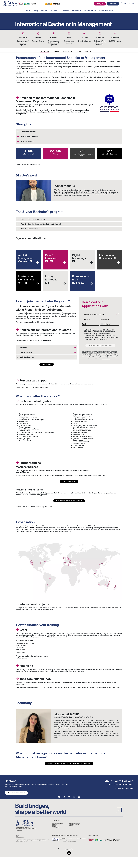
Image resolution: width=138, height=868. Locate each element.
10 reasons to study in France (57, 824)
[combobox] (103, 324)
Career (78, 51)
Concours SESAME (56, 828)
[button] (69, 853)
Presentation (44, 51)
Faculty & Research (40, 11)
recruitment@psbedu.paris (124, 788)
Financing (89, 51)
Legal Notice (60, 848)
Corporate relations (106, 11)
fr (130, 4)
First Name (104, 320)
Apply (99, 4)
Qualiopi (64, 838)
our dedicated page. (42, 387)
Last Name (86, 320)
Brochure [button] (113, 4)
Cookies (79, 848)
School (27, 11)
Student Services (90, 11)
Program (56, 51)
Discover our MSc (69, 481)
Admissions (65, 11)
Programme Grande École (74, 825)
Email (84, 324)
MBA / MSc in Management (75, 824)
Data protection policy (106, 359)
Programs (54, 11)
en (133, 4)
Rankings (71, 826)
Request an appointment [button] (16, 793)
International (76, 11)
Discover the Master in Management (69, 501)
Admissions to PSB (56, 827)
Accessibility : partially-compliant (70, 848)
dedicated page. (48, 322)
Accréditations (55, 825)
